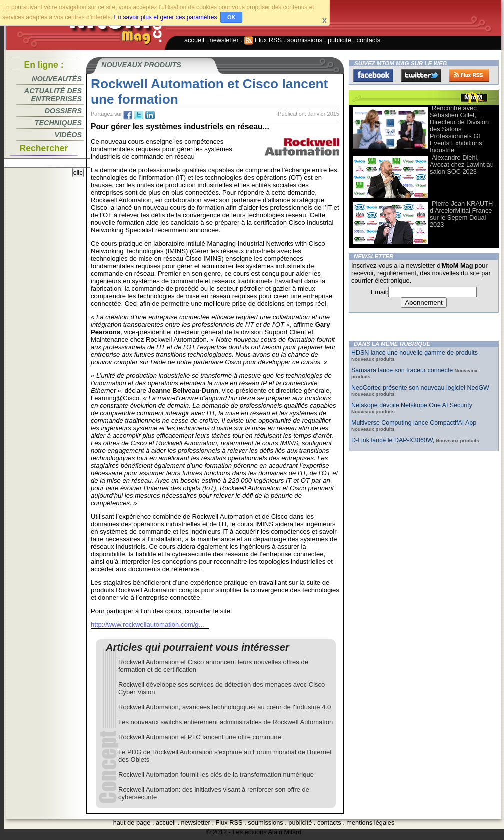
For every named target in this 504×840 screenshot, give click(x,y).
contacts (369, 40)
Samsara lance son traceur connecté (403, 370)
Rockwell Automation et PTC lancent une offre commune (200, 737)
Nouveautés (57, 79)
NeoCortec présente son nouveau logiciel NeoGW (420, 388)
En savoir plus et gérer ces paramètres (165, 17)
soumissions (305, 40)
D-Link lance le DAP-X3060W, (393, 440)
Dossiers (63, 111)
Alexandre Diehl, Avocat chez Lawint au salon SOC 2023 (462, 164)
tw (139, 115)
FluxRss (469, 75)
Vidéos (68, 135)
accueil (194, 40)
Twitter (421, 75)
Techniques (58, 123)
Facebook (373, 75)
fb (128, 115)
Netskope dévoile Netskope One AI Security (412, 405)
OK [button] (232, 17)
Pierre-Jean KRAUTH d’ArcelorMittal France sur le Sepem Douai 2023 (461, 214)
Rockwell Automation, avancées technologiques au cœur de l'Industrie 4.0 (225, 707)
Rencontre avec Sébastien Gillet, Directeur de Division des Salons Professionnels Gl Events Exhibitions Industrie (459, 129)
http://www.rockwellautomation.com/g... (148, 625)
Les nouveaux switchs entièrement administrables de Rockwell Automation (226, 722)
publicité (340, 40)
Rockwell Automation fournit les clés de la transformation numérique (216, 775)
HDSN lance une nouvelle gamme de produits (415, 353)
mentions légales (370, 823)
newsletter (224, 40)
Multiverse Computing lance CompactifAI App (414, 423)
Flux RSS (263, 40)
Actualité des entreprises (53, 95)
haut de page (132, 823)
